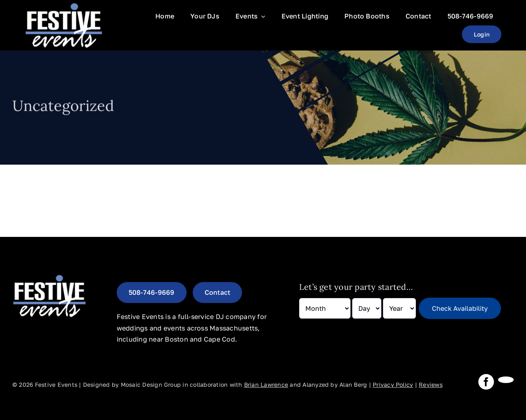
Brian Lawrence (266, 384)
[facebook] (486, 382)
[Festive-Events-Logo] (64, 5)
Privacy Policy (393, 384)
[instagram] (506, 380)
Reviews (431, 384)
